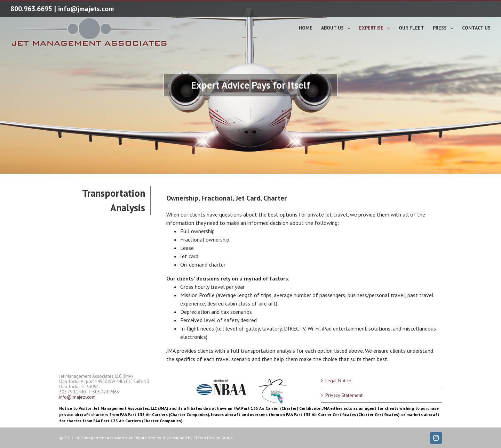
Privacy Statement (344, 395)
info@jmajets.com (86, 9)
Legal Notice (338, 381)
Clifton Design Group (213, 438)
